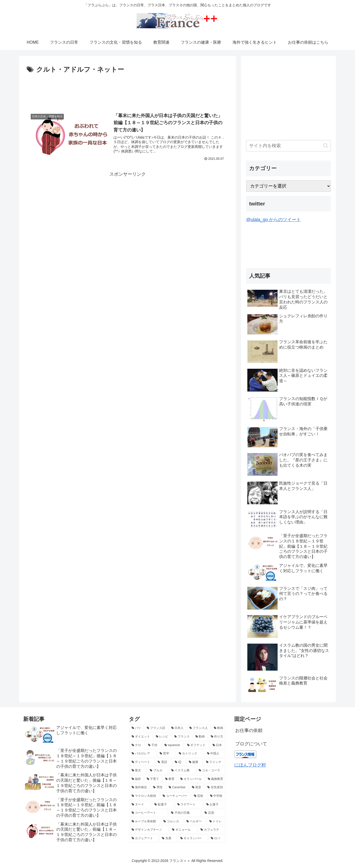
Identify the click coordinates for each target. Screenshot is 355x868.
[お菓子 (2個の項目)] (215, 805)
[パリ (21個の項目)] (137, 728)
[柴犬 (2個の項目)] (138, 771)
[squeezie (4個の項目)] (173, 745)
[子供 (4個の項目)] (153, 745)
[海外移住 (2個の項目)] (140, 787)
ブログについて (251, 744)
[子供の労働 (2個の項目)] (185, 813)
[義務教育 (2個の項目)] (216, 779)
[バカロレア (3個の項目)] (143, 754)
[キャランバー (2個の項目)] (193, 838)
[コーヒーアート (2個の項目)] (149, 813)
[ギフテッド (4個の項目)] (197, 745)
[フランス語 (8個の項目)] (156, 728)
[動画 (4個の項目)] (200, 737)
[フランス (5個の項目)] (182, 737)
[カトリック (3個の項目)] (190, 754)
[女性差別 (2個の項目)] (215, 787)
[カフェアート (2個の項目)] (144, 838)
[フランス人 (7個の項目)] (199, 728)
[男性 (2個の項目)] (158, 787)
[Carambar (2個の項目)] (177, 787)
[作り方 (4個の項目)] (217, 737)
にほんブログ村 (250, 765)
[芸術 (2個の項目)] (199, 796)
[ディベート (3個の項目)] (142, 762)
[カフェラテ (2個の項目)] (212, 830)
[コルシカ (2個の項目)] (172, 822)
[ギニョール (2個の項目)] (183, 830)
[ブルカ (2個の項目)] (158, 771)
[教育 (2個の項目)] (170, 779)
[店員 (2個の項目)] (214, 813)
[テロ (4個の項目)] (137, 745)
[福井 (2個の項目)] (137, 779)
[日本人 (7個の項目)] (178, 728)
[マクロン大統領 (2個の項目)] (144, 796)
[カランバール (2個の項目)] (191, 779)
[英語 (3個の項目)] (163, 762)
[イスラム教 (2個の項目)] (182, 771)
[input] (288, 146)
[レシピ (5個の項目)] (162, 737)
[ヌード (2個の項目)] (140, 805)
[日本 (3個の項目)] (218, 745)
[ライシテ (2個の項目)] (215, 762)
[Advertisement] (128, 89)
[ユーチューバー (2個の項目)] (175, 796)
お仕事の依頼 (249, 730)
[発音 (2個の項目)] (197, 787)
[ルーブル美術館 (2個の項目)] (145, 822)
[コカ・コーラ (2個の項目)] (211, 771)
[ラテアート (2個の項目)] (189, 805)
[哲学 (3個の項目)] (166, 754)
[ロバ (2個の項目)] (217, 838)
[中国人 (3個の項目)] (215, 754)
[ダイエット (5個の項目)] (141, 737)
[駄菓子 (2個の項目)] (163, 805)
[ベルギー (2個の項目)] (195, 822)
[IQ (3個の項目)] (179, 762)
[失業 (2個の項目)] (168, 838)
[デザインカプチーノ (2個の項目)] (149, 830)
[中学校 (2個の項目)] (217, 796)
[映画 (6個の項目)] (219, 728)
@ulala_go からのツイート (273, 220)
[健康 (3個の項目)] (195, 762)
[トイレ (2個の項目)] (216, 822)
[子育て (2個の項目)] (153, 779)
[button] (326, 146)
